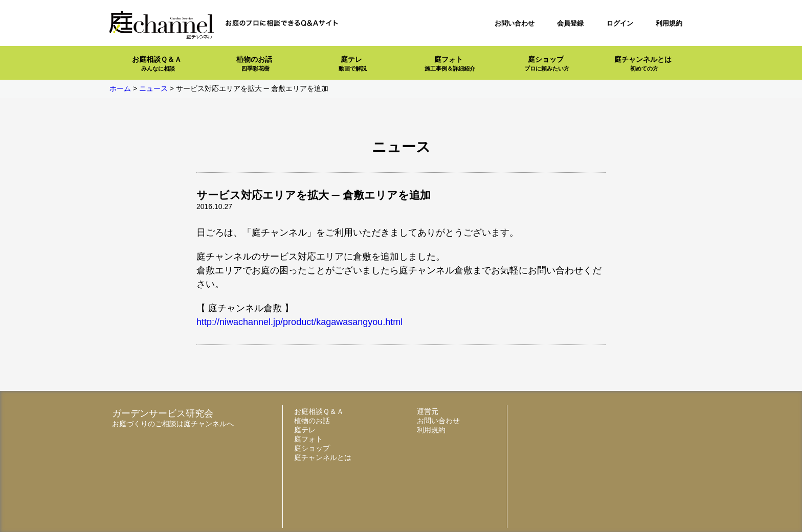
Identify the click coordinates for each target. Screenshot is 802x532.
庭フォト (450, 64)
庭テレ (353, 64)
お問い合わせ (515, 23)
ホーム (120, 88)
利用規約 (669, 23)
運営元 (428, 411)
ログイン (620, 23)
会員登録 (570, 23)
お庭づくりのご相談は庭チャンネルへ (173, 424)
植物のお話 (254, 64)
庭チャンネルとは (643, 64)
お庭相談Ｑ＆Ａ (157, 64)
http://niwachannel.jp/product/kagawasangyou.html (299, 322)
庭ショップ (547, 64)
